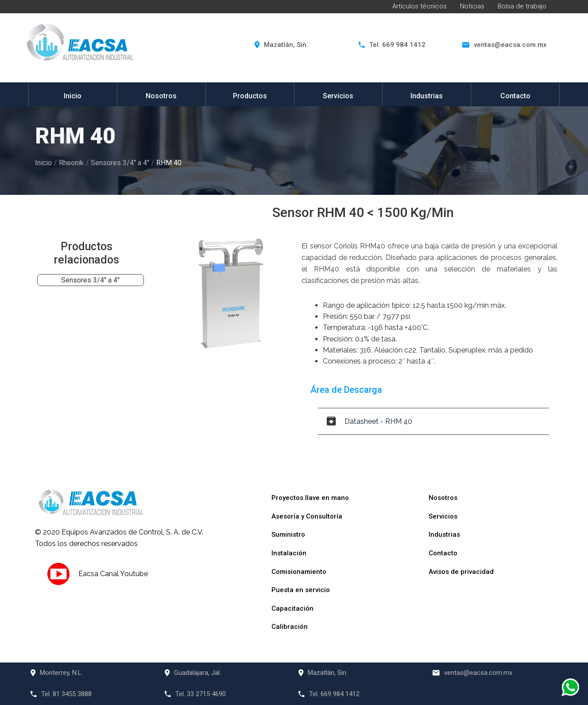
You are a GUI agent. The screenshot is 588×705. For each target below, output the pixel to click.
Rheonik (71, 163)
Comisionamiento (299, 572)
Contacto (515, 96)
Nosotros (161, 96)
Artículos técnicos (420, 6)
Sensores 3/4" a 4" (120, 163)
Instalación (289, 553)
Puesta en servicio (301, 590)
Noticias (472, 6)
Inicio (73, 96)
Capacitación (292, 608)
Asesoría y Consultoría (307, 516)
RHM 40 (169, 163)
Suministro (288, 535)
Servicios (338, 96)
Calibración (290, 627)
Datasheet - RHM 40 (369, 421)
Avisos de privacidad (461, 572)
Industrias (427, 96)
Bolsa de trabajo (522, 6)
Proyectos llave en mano (310, 498)
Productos (250, 96)
